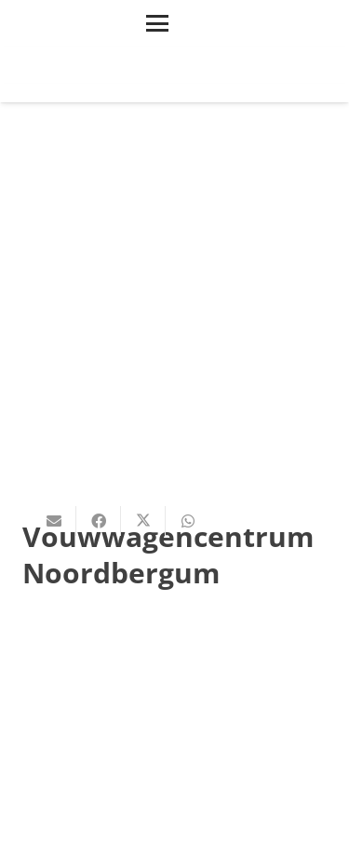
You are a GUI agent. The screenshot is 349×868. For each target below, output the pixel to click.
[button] (157, 23)
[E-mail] (54, 521)
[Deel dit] (99, 521)
